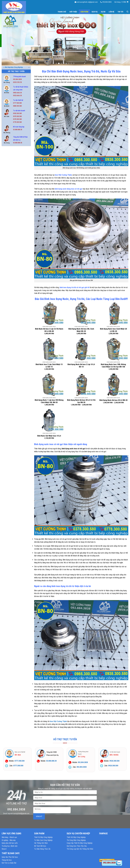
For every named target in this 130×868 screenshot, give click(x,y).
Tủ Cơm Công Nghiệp (11, 244)
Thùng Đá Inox (9, 240)
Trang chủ (62, 12)
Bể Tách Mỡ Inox (10, 160)
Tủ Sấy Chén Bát (10, 265)
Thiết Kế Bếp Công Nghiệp (76, 837)
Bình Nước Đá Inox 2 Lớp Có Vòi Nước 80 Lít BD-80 (49, 330)
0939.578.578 (17, 82)
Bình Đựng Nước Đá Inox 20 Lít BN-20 (113, 400)
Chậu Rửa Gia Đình (11, 181)
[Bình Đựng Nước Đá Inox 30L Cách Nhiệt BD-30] (81, 314)
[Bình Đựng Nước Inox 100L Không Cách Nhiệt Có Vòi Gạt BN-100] (113, 349)
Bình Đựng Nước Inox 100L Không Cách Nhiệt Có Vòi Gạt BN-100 (113, 366)
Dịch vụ (95, 12)
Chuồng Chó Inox (10, 186)
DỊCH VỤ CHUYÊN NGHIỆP (78, 833)
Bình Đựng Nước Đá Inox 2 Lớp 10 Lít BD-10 (81, 366)
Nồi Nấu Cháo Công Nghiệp (13, 215)
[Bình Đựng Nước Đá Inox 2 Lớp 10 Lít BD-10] (81, 349)
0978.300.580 (17, 116)
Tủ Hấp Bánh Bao (10, 253)
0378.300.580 (17, 119)
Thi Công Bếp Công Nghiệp (76, 840)
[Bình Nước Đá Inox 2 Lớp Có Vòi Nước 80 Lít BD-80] (49, 314)
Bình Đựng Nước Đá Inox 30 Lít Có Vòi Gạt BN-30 (81, 401)
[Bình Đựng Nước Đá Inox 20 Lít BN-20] (113, 385)
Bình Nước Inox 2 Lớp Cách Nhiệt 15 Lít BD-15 (49, 366)
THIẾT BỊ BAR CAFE (11, 853)
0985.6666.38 (17, 93)
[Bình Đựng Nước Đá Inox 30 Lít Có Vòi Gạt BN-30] (81, 385)
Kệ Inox (7, 194)
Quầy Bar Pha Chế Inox (12, 223)
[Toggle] (29, 165)
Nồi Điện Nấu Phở (10, 198)
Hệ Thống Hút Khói (41, 843)
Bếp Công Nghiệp (10, 165)
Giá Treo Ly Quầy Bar (9, 863)
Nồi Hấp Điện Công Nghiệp (13, 202)
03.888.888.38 (18, 130)
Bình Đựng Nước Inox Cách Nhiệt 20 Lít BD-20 (113, 330)
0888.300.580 (17, 106)
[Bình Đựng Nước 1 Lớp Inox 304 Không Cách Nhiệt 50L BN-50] (49, 385)
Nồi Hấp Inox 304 (10, 207)
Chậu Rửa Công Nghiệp (12, 177)
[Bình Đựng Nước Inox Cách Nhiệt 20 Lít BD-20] (113, 314)
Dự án (103, 12)
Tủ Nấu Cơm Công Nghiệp (43, 840)
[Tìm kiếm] (127, 12)
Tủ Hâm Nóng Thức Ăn (12, 248)
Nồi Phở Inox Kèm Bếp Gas (13, 219)
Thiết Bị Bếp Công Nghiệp (43, 837)
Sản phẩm (84, 12)
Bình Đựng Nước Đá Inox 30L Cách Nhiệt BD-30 (81, 330)
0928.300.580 (17, 113)
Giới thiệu (73, 12)
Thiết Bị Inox (9, 227)
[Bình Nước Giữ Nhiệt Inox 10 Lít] (49, 420)
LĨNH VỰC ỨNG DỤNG (11, 833)
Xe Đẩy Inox (8, 269)
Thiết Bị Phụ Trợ (10, 232)
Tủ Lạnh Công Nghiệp (12, 261)
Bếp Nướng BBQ (10, 169)
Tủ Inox (7, 257)
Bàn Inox (7, 156)
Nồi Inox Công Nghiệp (12, 211)
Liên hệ (111, 12)
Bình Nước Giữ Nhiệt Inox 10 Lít (49, 436)
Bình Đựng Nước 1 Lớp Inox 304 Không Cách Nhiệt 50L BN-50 (49, 401)
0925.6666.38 (17, 96)
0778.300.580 (17, 122)
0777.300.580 (17, 103)
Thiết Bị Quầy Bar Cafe (12, 236)
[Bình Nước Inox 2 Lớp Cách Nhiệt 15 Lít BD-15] (49, 349)
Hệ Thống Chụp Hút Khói (13, 190)
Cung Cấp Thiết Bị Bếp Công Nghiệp (80, 843)
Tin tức (120, 12)
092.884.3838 (17, 79)
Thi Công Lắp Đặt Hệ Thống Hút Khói (80, 849)
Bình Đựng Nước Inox (12, 173)
